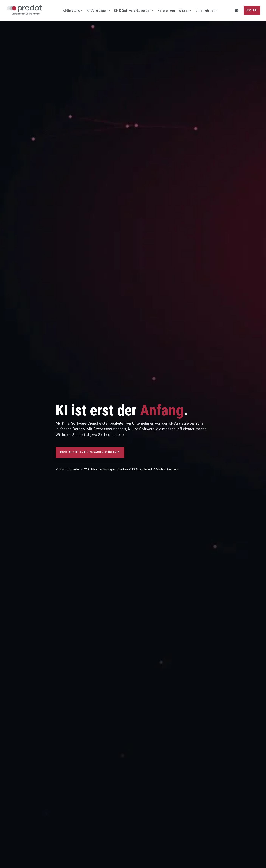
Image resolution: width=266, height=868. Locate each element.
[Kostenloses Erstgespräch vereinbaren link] (90, 452)
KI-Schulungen (98, 10)
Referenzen (166, 10)
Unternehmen (207, 10)
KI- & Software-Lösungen (134, 10)
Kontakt (252, 10)
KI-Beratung (73, 10)
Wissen (185, 10)
